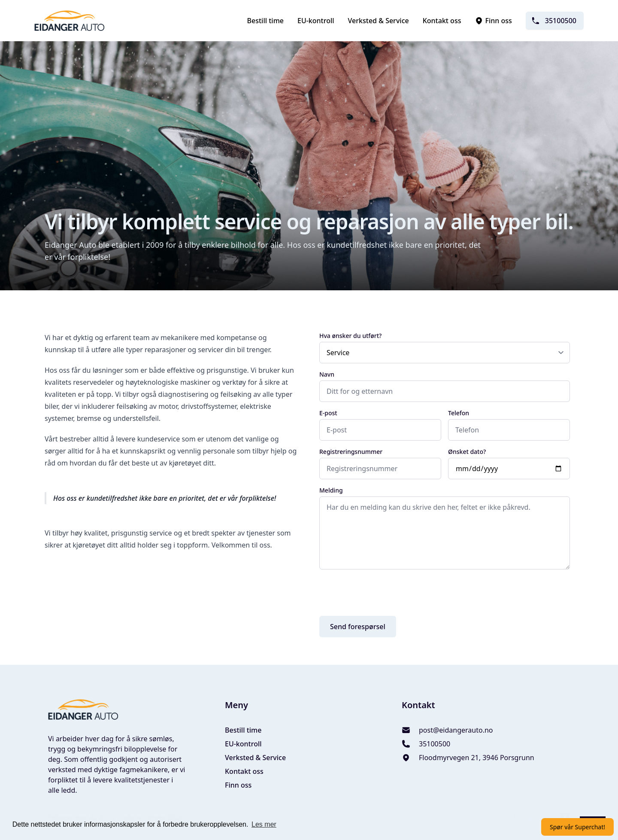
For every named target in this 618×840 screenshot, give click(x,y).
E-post (328, 413)
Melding (331, 490)
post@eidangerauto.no (456, 730)
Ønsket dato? (467, 452)
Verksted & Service (379, 21)
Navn (327, 374)
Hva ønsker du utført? (350, 336)
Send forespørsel (358, 627)
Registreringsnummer (351, 452)
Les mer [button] (264, 824)
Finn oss (493, 21)
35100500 (554, 21)
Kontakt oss (442, 21)
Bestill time (265, 21)
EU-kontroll (316, 21)
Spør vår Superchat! (577, 827)
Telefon (459, 413)
